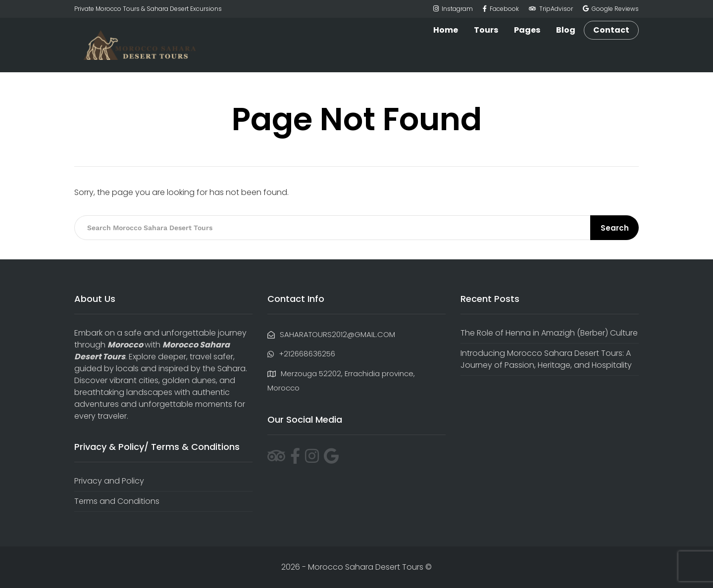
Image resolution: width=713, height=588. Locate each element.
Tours (486, 30)
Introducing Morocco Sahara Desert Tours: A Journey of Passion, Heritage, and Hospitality (546, 359)
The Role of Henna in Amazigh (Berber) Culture (549, 333)
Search (615, 228)
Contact (611, 30)
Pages (527, 30)
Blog (566, 30)
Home (446, 30)
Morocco (125, 345)
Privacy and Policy (109, 481)
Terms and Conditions (117, 501)
